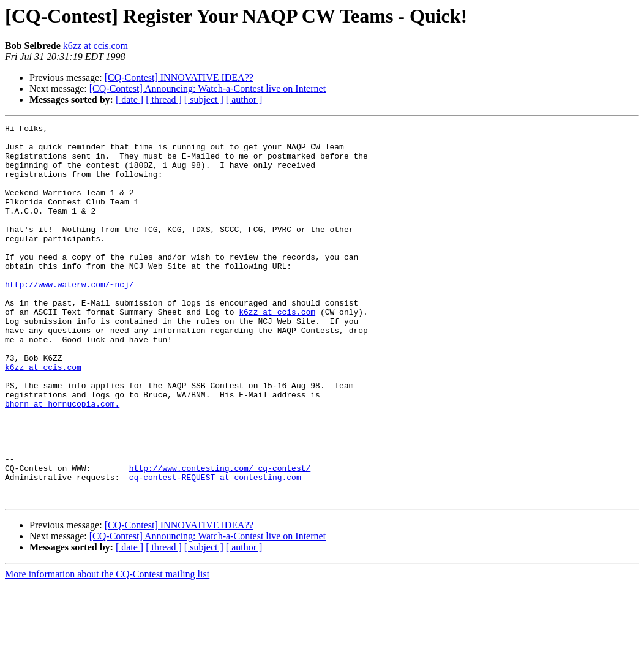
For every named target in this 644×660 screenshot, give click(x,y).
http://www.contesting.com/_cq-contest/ (220, 538)
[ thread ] (164, 99)
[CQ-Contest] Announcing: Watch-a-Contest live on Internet (208, 88)
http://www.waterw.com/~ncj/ (69, 317)
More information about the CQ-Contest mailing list (107, 649)
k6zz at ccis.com (95, 46)
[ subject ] (204, 99)
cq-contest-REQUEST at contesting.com (215, 549)
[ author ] (244, 99)
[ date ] (129, 99)
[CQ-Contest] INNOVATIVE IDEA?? (179, 77)
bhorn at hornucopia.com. (62, 460)
